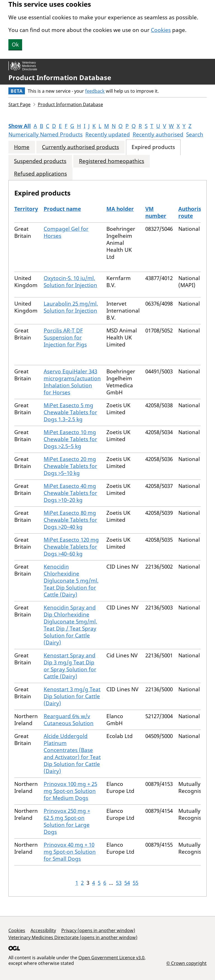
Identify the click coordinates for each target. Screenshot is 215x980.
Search (195, 134)
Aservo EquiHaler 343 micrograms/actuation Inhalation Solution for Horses (72, 382)
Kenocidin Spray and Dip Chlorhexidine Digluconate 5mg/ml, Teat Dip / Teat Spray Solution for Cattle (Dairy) (70, 625)
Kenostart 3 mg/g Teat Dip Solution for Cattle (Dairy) (72, 696)
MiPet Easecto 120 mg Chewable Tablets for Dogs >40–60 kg (71, 547)
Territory (26, 209)
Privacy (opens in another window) (98, 930)
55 (135, 883)
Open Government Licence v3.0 (111, 958)
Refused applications (40, 174)
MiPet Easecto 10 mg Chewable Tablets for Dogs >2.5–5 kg (70, 439)
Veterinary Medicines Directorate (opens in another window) (73, 937)
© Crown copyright (186, 963)
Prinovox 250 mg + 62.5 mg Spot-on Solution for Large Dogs (67, 821)
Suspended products (40, 161)
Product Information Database (60, 78)
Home (22, 147)
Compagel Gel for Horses (66, 232)
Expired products (153, 147)
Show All (20, 126)
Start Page (19, 104)
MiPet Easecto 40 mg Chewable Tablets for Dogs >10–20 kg (70, 493)
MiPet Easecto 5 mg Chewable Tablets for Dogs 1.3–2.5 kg (70, 412)
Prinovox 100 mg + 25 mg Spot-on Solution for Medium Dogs (70, 791)
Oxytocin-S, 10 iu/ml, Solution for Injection (70, 282)
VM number (156, 212)
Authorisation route (197, 212)
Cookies (161, 30)
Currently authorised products (80, 147)
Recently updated (108, 134)
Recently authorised (158, 134)
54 (127, 883)
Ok (15, 45)
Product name (62, 209)
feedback (95, 91)
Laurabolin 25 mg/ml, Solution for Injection (71, 307)
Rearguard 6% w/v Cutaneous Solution (69, 720)
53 (119, 883)
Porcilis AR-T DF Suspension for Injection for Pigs (65, 337)
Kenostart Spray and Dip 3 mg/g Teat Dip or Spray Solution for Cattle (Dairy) (70, 666)
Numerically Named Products (45, 134)
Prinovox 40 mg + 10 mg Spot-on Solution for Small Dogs (70, 852)
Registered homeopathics (112, 161)
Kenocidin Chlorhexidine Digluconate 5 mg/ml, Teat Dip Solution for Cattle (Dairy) (71, 581)
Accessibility (43, 930)
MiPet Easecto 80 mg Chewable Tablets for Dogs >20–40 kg (70, 520)
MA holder (120, 209)
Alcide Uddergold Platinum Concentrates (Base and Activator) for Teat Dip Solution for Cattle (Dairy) (72, 754)
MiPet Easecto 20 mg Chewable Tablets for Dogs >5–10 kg (70, 466)
